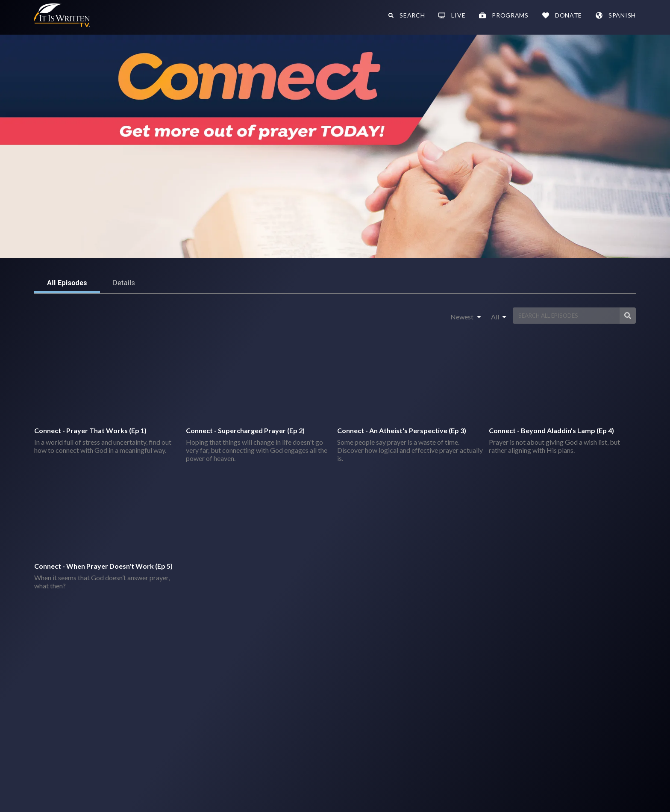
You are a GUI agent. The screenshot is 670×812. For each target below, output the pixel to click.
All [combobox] (495, 317)
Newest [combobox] (462, 317)
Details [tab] (124, 283)
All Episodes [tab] (67, 283)
